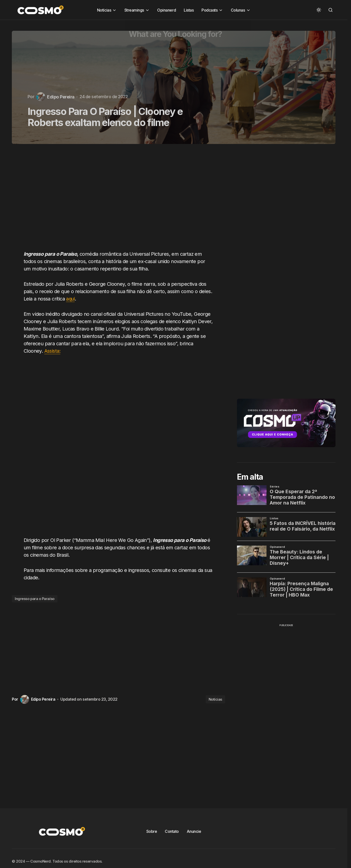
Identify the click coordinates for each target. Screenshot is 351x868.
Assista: (52, 351)
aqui (71, 299)
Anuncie (194, 831)
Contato (172, 831)
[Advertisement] (120, 200)
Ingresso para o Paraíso (35, 599)
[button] (319, 10)
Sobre (152, 831)
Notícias (215, 699)
